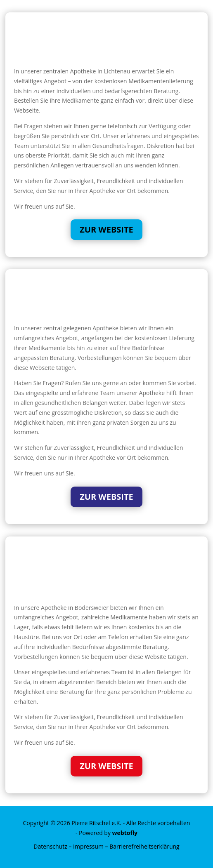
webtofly (125, 833)
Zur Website (106, 229)
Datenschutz (50, 846)
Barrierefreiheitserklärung (144, 846)
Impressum (88, 846)
